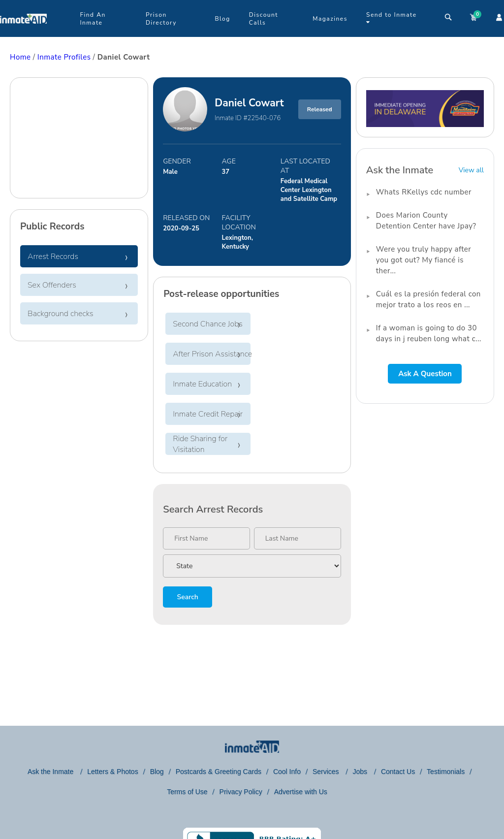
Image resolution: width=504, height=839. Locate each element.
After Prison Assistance (212, 354)
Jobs (361, 772)
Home (20, 57)
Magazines (330, 19)
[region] (79, 139)
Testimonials (446, 772)
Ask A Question (425, 374)
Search (187, 597)
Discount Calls (264, 19)
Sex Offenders (52, 285)
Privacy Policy (241, 792)
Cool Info (287, 772)
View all (471, 170)
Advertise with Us (301, 792)
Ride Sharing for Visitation (200, 444)
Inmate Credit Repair (208, 414)
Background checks (61, 314)
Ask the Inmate (51, 772)
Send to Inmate (392, 18)
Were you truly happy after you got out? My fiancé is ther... (424, 260)
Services (327, 772)
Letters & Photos (113, 772)
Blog (222, 19)
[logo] (23, 34)
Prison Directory (161, 19)
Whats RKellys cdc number (424, 192)
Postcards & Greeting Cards (219, 772)
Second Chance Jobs (208, 324)
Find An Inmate (93, 19)
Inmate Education (202, 384)
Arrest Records (53, 257)
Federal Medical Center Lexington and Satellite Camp (309, 190)
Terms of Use (187, 792)
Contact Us (398, 772)
